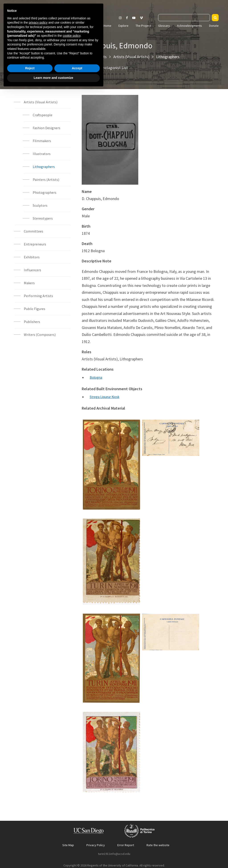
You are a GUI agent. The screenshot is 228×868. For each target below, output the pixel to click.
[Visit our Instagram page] (120, 18)
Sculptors (40, 205)
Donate (214, 26)
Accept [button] (77, 846)
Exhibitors (32, 257)
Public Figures (35, 309)
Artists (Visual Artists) (131, 57)
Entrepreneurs (35, 244)
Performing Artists (38, 296)
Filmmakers (42, 141)
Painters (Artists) (46, 180)
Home (107, 26)
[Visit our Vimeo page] (143, 18)
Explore (123, 26)
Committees (34, 231)
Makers (29, 283)
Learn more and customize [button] (53, 856)
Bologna (96, 377)
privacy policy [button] (38, 801)
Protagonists (96, 57)
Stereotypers (43, 218)
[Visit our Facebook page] (127, 18)
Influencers (33, 270)
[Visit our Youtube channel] (134, 18)
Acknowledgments (189, 26)
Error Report (126, 845)
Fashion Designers (47, 128)
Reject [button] (30, 846)
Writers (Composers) (40, 335)
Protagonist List (114, 68)
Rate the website (158, 845)
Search (153, 17)
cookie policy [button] (72, 814)
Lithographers (168, 57)
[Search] (215, 18)
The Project (143, 26)
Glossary (164, 26)
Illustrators (42, 154)
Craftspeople (43, 115)
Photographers (45, 192)
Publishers (32, 322)
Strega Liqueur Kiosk (105, 396)
